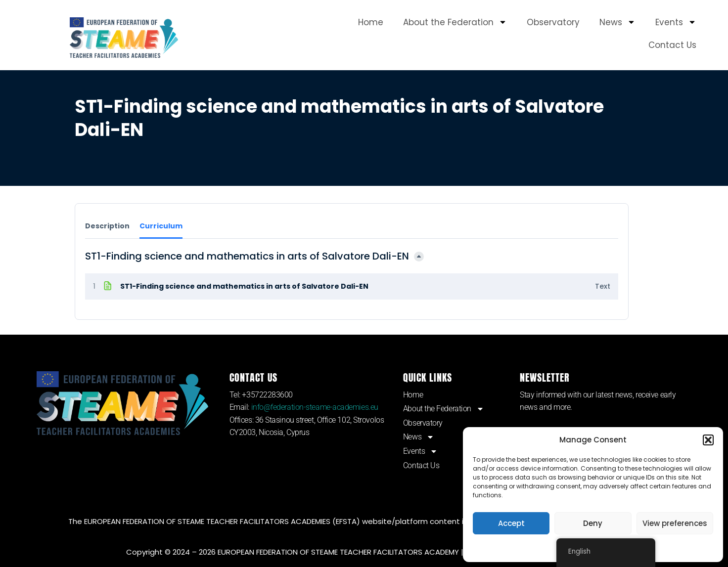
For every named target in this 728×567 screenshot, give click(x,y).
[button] (708, 440)
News (617, 22)
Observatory (553, 22)
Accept (511, 523)
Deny (593, 523)
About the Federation (455, 22)
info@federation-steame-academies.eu (315, 407)
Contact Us (672, 45)
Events (676, 22)
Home (371, 22)
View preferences (675, 523)
